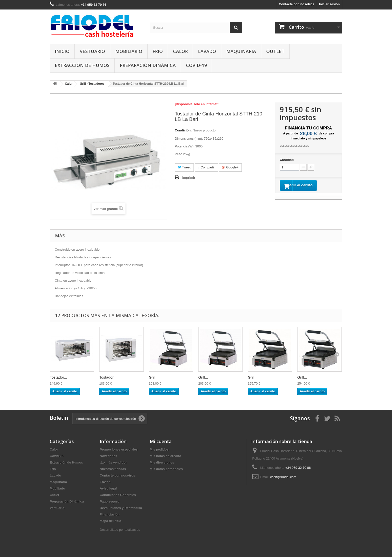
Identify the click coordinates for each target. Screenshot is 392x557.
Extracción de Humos (82, 65)
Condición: (183, 130)
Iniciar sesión (329, 4)
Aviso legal (108, 488)
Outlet (275, 51)
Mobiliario (129, 51)
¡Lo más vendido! (113, 462)
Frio (158, 51)
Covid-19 (196, 65)
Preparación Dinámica (148, 65)
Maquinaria (241, 51)
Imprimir (189, 178)
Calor (180, 51)
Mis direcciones (162, 462)
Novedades (108, 456)
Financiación (110, 514)
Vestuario (92, 51)
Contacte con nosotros (296, 4)
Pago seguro (110, 501)
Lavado (207, 51)
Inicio (62, 51)
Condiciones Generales (118, 495)
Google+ (230, 167)
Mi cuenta (161, 441)
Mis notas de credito (165, 456)
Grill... (154, 377)
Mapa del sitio (110, 521)
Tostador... (58, 377)
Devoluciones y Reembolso (121, 508)
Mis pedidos (159, 449)
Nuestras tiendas (113, 469)
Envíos (105, 482)
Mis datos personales (166, 469)
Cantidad (287, 160)
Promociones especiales (119, 449)
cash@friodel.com (283, 477)
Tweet (184, 167)
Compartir (206, 167)
